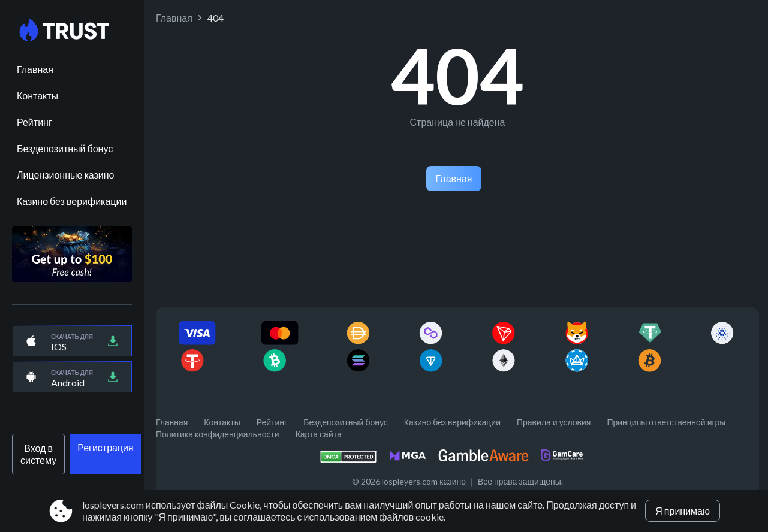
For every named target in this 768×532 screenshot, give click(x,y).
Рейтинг (34, 122)
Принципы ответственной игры (666, 422)
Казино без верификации (72, 201)
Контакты (37, 96)
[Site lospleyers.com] (72, 31)
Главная (35, 69)
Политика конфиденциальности (218, 434)
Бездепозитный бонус (65, 148)
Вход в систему (38, 454)
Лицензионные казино (65, 175)
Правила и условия (554, 422)
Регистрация (106, 447)
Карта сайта (319, 434)
